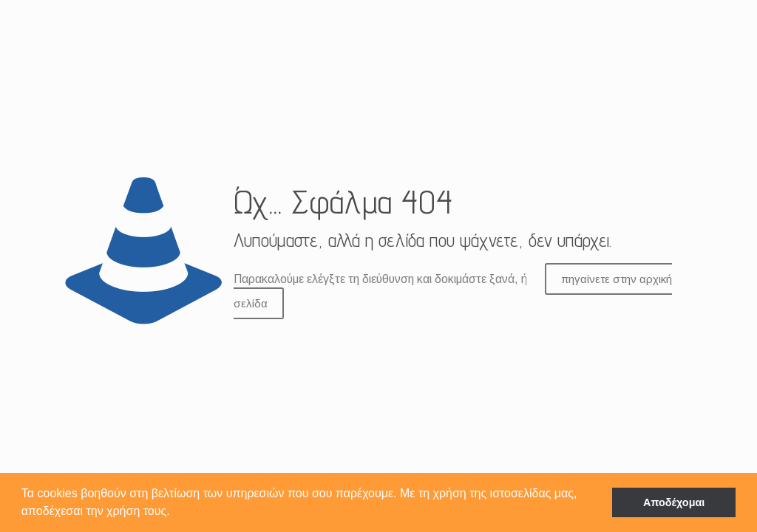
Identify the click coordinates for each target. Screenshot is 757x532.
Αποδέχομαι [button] (674, 502)
